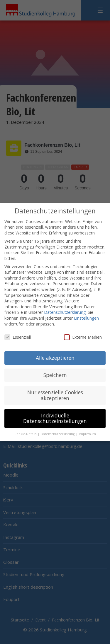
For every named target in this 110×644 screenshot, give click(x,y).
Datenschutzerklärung (65, 310)
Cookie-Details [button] (26, 432)
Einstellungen (86, 316)
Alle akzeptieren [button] (55, 356)
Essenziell (18, 335)
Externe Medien (83, 335)
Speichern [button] (55, 373)
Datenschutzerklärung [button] (58, 432)
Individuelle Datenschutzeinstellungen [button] (55, 416)
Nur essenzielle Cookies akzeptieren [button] (55, 393)
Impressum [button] (87, 432)
